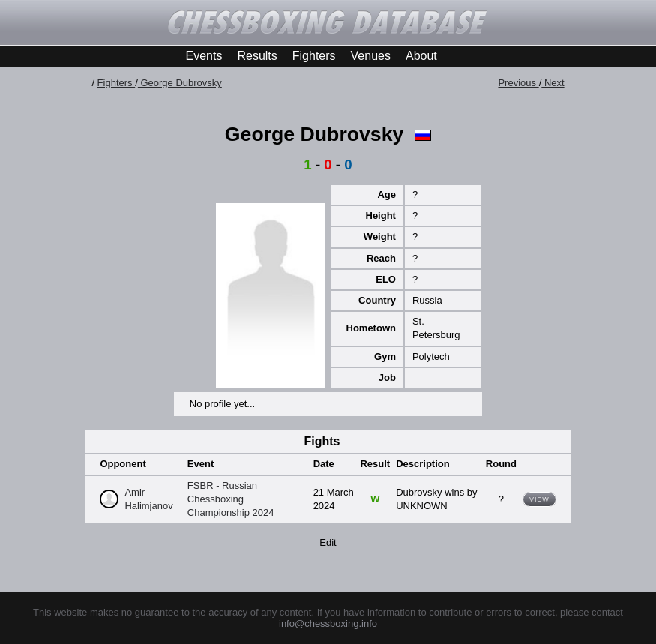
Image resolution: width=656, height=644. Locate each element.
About (421, 56)
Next (553, 83)
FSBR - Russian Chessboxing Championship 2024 (231, 499)
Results (257, 56)
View (539, 499)
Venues (371, 56)
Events (204, 56)
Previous (518, 83)
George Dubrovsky (180, 83)
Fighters (314, 56)
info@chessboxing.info (328, 623)
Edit (328, 542)
